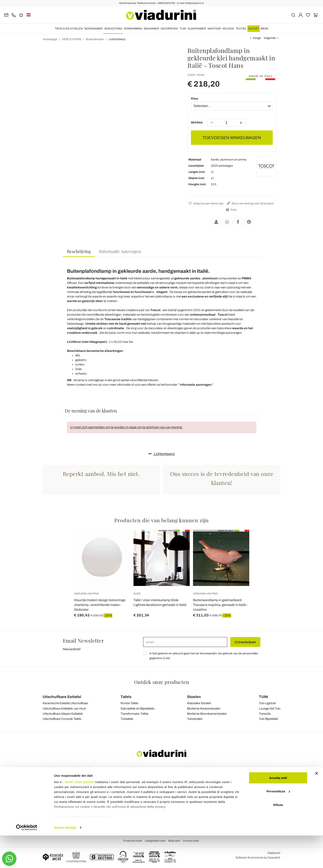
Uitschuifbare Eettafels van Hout (64, 709)
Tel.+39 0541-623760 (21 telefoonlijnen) (68, 782)
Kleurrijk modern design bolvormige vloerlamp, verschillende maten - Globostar (100, 605)
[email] (185, 642)
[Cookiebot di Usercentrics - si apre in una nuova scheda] (27, 860)
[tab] (79, 251)
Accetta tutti (278, 810)
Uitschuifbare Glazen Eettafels (63, 714)
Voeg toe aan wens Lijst (205, 203)
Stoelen (194, 697)
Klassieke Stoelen (199, 703)
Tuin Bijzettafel (268, 719)
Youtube (251, 788)
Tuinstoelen (195, 719)
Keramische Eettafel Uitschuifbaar (65, 703)
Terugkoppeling (133, 776)
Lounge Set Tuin (270, 709)
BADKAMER (151, 29)
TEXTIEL (241, 29)
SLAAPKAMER (197, 29)
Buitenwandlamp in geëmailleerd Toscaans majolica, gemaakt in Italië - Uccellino (220, 605)
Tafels (126, 697)
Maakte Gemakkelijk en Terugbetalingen (209, 791)
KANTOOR (214, 29)
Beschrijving (79, 251)
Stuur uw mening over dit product (250, 203)
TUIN (183, 29)
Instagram (252, 782)
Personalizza (278, 824)
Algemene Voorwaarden (139, 788)
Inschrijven (245, 642)
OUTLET (254, 29)
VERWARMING (133, 29)
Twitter (250, 794)
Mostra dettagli (65, 860)
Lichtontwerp (162, 454)
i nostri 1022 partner (78, 814)
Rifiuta (278, 837)
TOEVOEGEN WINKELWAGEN (232, 138)
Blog (126, 782)
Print (231, 210)
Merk (264, 29)
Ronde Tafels (129, 703)
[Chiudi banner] (317, 806)
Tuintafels (127, 719)
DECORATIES (169, 29)
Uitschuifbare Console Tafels (62, 719)
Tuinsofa (265, 714)
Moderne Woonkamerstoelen (207, 714)
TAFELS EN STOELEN (69, 29)
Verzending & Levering (198, 786)
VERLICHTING (113, 29)
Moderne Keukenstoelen (204, 709)
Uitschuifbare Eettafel (62, 697)
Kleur (195, 99)
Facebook (252, 776)
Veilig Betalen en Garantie (200, 797)
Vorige (257, 38)
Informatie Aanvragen (120, 251)
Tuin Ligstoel (267, 703)
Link (166, 658)
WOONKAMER (94, 29)
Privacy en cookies (135, 794)
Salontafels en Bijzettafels (138, 709)
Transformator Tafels (135, 714)
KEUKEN (228, 29)
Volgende (270, 38)
